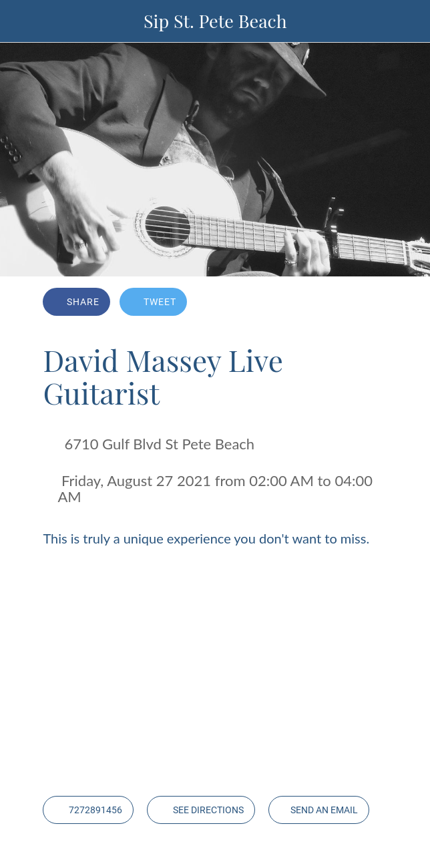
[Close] (21, 21)
